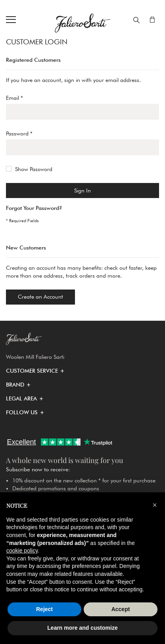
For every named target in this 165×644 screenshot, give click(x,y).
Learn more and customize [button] (82, 628)
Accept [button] (121, 609)
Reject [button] (44, 609)
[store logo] (82, 23)
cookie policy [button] (22, 551)
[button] (32, 371)
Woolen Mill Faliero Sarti (35, 357)
